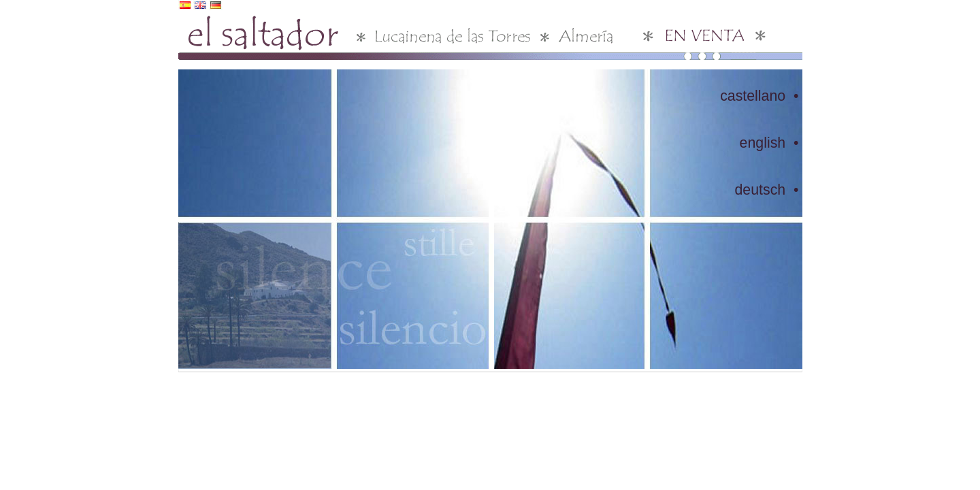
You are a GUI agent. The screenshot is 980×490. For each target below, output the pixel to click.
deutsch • (766, 190)
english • (769, 143)
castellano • (759, 96)
